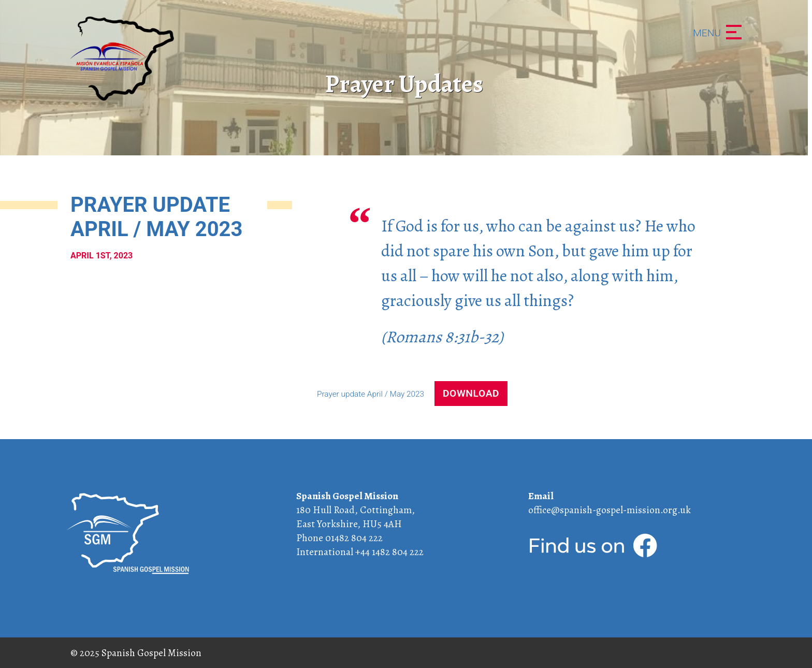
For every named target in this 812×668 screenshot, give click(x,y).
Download (471, 393)
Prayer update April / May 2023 (372, 394)
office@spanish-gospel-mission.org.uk (610, 510)
